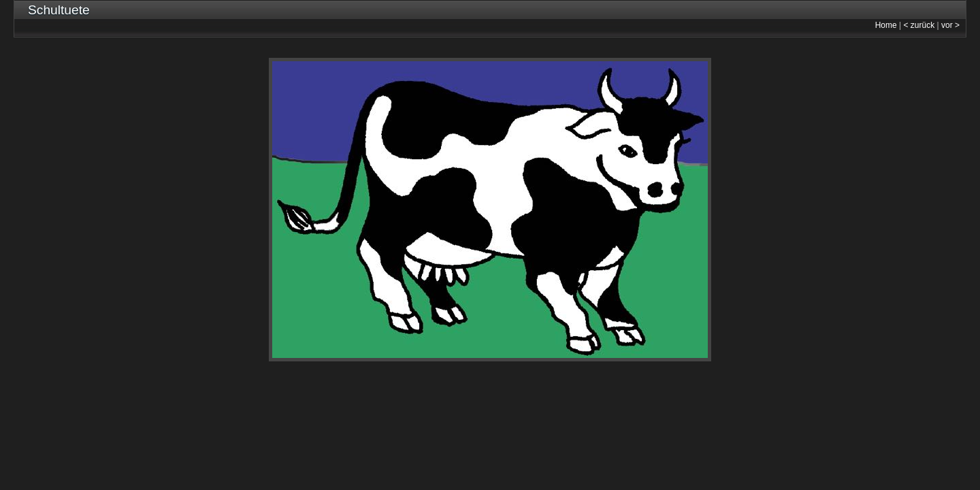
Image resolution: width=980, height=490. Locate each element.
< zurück (919, 25)
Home (886, 25)
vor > (950, 25)
